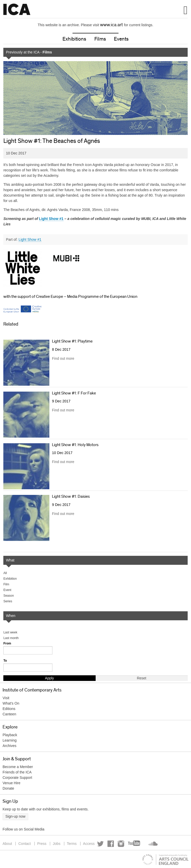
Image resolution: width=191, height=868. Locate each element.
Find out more (63, 358)
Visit (6, 698)
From (7, 643)
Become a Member (18, 767)
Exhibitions (74, 39)
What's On (11, 703)
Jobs (57, 844)
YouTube (134, 844)
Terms (72, 844)
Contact (24, 844)
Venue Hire (11, 783)
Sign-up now (15, 816)
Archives (10, 746)
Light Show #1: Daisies (71, 496)
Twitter (100, 844)
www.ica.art (111, 25)
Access (89, 844)
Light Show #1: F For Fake (74, 393)
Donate (8, 788)
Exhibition (10, 579)
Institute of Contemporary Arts (17, 10)
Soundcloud (152, 844)
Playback (10, 735)
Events (121, 39)
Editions (9, 709)
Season (9, 596)
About (7, 844)
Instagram (121, 844)
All (5, 573)
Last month (11, 638)
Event (7, 590)
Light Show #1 (30, 239)
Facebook (111, 844)
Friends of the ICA (17, 772)
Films (100, 39)
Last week (10, 632)
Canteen (9, 714)
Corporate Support (17, 778)
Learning (10, 740)
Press (42, 844)
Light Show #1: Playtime (72, 341)
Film (6, 584)
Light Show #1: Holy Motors (75, 445)
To (5, 661)
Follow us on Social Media (24, 829)
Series (8, 601)
